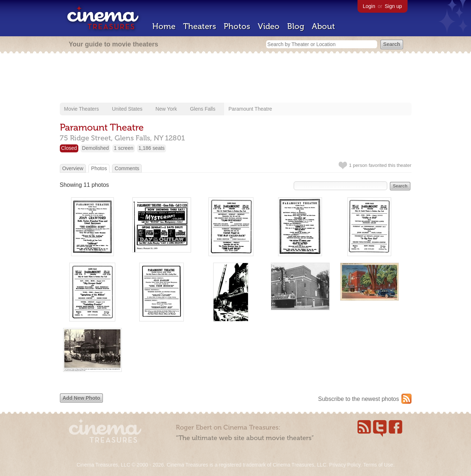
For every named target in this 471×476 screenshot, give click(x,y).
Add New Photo (81, 398)
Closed (69, 148)
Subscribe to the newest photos (358, 399)
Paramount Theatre (250, 109)
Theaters (200, 26)
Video (269, 26)
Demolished (95, 148)
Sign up (393, 6)
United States (127, 109)
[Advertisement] (236, 79)
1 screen (124, 148)
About (323, 26)
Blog (296, 26)
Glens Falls (203, 109)
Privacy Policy (345, 465)
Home (164, 26)
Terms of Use (378, 465)
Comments (127, 168)
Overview (73, 168)
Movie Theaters (82, 109)
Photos (237, 26)
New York (166, 109)
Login (369, 6)
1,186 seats (152, 148)
